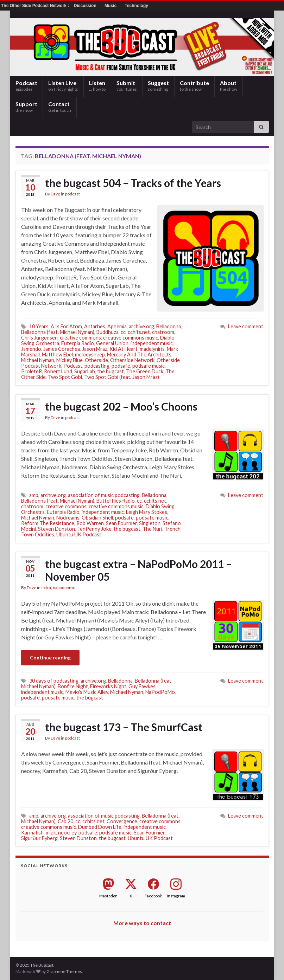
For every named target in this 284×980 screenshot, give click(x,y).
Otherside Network (132, 360)
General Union (112, 343)
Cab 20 (65, 821)
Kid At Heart (124, 349)
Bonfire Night (73, 686)
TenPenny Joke (94, 529)
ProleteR (31, 371)
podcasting (97, 366)
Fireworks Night (108, 686)
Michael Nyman (38, 360)
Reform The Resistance (48, 523)
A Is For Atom (66, 326)
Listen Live (63, 86)
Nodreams (68, 518)
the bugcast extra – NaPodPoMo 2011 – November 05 (138, 570)
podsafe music (149, 366)
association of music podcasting (104, 495)
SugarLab (85, 371)
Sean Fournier (121, 523)
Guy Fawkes (142, 686)
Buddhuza (108, 332)
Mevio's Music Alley (87, 692)
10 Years (39, 326)
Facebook (153, 896)
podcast (72, 194)
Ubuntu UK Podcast (79, 534)
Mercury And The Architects (139, 354)
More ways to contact (142, 923)
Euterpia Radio (78, 343)
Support (26, 107)
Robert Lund (58, 371)
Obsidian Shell (97, 518)
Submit (127, 86)
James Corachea (62, 349)
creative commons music (131, 338)
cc (123, 332)
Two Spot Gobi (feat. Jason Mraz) (122, 377)
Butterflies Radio (116, 501)
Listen (97, 86)
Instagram (176, 896)
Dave (55, 194)
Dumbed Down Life (100, 827)
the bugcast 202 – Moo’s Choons (121, 406)
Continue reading (50, 657)
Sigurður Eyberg (39, 838)
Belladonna (169, 326)
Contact (60, 107)
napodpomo (64, 588)
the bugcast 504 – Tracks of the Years (133, 183)
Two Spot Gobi (65, 377)
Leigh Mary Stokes (147, 512)
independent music (152, 343)
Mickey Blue (70, 360)
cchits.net (139, 332)
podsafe (121, 366)
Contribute (194, 86)
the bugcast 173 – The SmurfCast (124, 727)
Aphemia (117, 326)
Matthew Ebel (57, 354)
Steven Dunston (56, 529)
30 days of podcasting (54, 681)
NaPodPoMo (160, 692)
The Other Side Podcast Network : (36, 6)
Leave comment (246, 326)
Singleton (150, 523)
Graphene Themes (64, 971)
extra (46, 588)
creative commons (80, 338)
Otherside (96, 360)
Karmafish (32, 833)
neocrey (67, 833)
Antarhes (95, 326)
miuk (51, 833)
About (229, 86)
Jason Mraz (95, 349)
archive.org (141, 326)
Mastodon (108, 896)
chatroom (163, 332)
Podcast (26, 86)
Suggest (158, 86)
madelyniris (152, 349)
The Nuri (152, 529)
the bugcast (111, 371)
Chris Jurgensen (39, 338)
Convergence (122, 821)
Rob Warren (90, 523)
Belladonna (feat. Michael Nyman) (58, 332)
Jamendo (31, 349)
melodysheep (90, 354)
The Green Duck (145, 371)
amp (34, 495)
